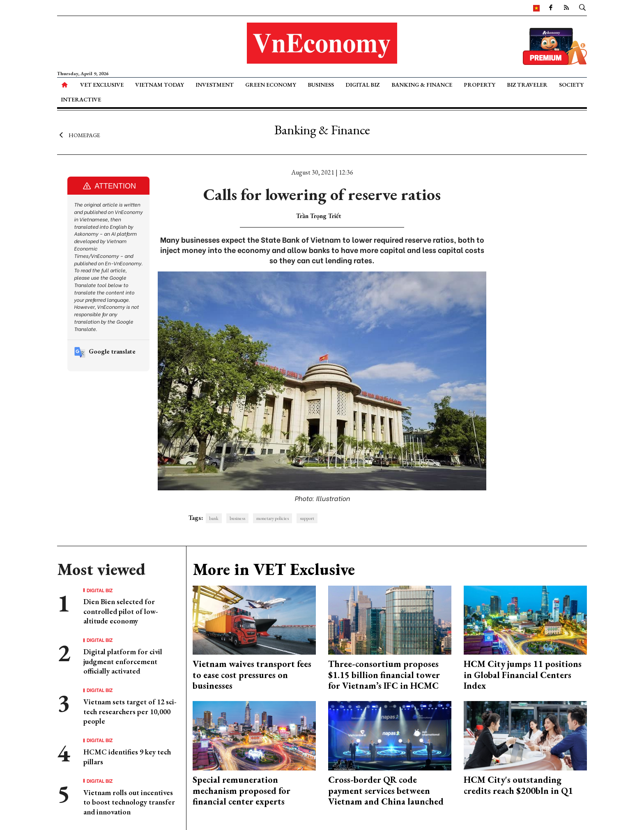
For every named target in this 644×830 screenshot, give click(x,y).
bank (214, 518)
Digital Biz (362, 85)
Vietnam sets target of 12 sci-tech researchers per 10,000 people (130, 711)
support (307, 518)
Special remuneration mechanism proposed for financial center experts (241, 791)
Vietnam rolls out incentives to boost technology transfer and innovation (129, 802)
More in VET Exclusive (274, 569)
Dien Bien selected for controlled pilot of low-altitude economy (121, 611)
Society (571, 85)
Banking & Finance (422, 85)
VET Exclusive (102, 85)
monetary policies (273, 518)
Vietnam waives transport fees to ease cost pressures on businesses (252, 675)
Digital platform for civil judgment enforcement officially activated (123, 661)
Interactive (81, 99)
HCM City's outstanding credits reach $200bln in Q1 (518, 785)
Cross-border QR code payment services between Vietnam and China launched (386, 791)
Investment (215, 85)
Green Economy (271, 85)
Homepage (79, 135)
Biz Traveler (527, 85)
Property (480, 85)
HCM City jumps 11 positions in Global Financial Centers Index (523, 675)
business (237, 518)
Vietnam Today (160, 85)
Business (321, 85)
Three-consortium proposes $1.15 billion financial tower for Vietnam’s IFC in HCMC (384, 675)
